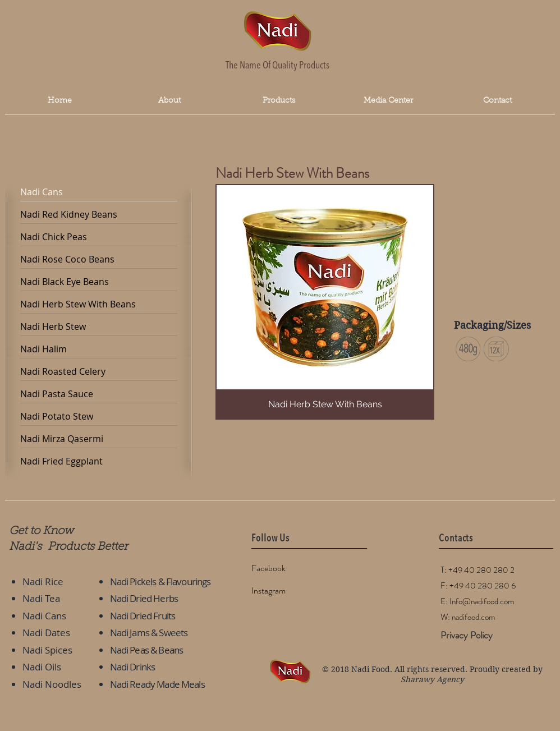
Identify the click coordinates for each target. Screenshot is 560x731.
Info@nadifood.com (482, 601)
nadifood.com (473, 617)
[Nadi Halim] (99, 350)
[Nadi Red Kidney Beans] (99, 215)
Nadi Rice (43, 581)
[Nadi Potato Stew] (99, 417)
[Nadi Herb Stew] (99, 327)
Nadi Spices (47, 650)
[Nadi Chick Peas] (99, 237)
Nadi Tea (41, 598)
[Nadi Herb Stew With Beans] (99, 305)
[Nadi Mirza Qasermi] (99, 439)
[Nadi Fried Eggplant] (99, 462)
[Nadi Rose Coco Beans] (99, 260)
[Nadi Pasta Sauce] (99, 394)
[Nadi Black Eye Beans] (99, 282)
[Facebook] (291, 569)
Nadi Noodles (52, 684)
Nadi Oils (42, 667)
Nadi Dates (46, 633)
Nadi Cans (44, 616)
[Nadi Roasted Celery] (99, 372)
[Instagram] (291, 591)
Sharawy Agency (432, 679)
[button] (388, 101)
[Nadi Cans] (99, 192)
